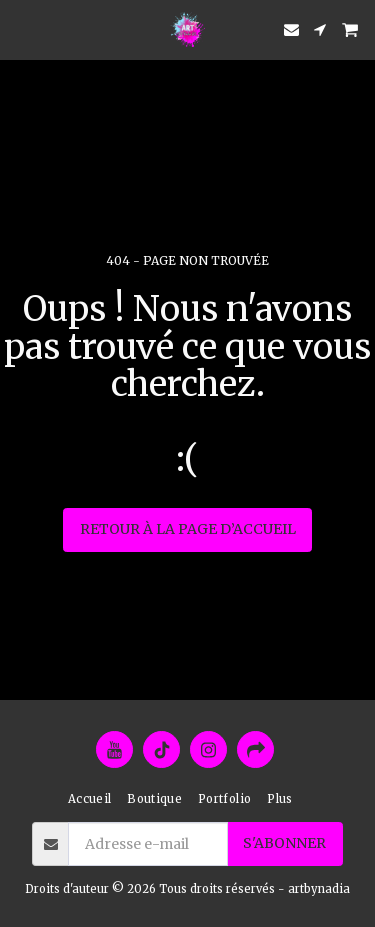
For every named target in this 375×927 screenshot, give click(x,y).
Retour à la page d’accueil (188, 529)
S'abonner (284, 843)
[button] (22, 28)
